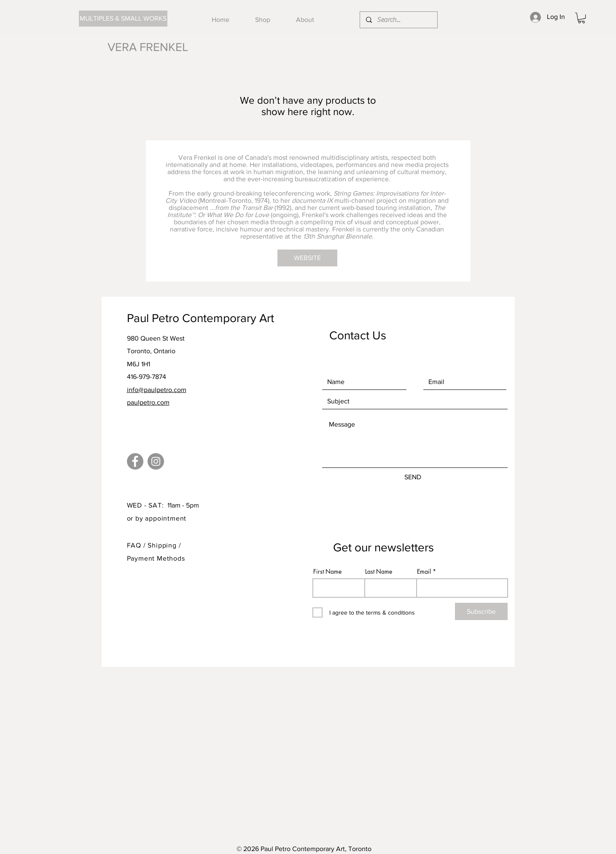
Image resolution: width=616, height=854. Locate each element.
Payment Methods (156, 558)
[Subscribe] (481, 611)
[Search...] (398, 20)
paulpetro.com (148, 402)
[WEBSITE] (307, 258)
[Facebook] (135, 461)
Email (424, 572)
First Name (327, 572)
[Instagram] (156, 461)
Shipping (163, 545)
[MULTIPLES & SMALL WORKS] (123, 19)
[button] (581, 18)
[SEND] (413, 477)
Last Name (379, 572)
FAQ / (137, 545)
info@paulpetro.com (157, 390)
